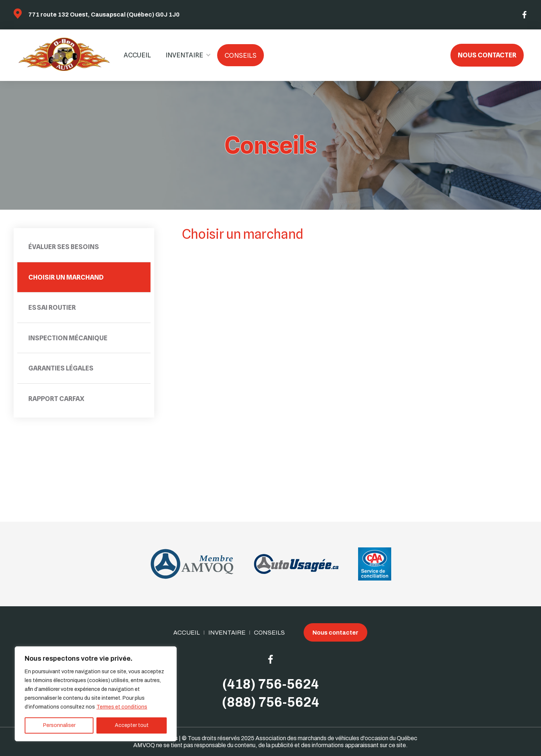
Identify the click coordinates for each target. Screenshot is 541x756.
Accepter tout (132, 725)
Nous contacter (487, 55)
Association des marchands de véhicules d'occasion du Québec (336, 738)
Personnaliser (59, 725)
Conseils (241, 55)
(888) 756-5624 (270, 702)
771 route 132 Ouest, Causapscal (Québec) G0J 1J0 (104, 15)
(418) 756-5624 (270, 684)
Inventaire (184, 55)
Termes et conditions (122, 707)
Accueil (137, 55)
